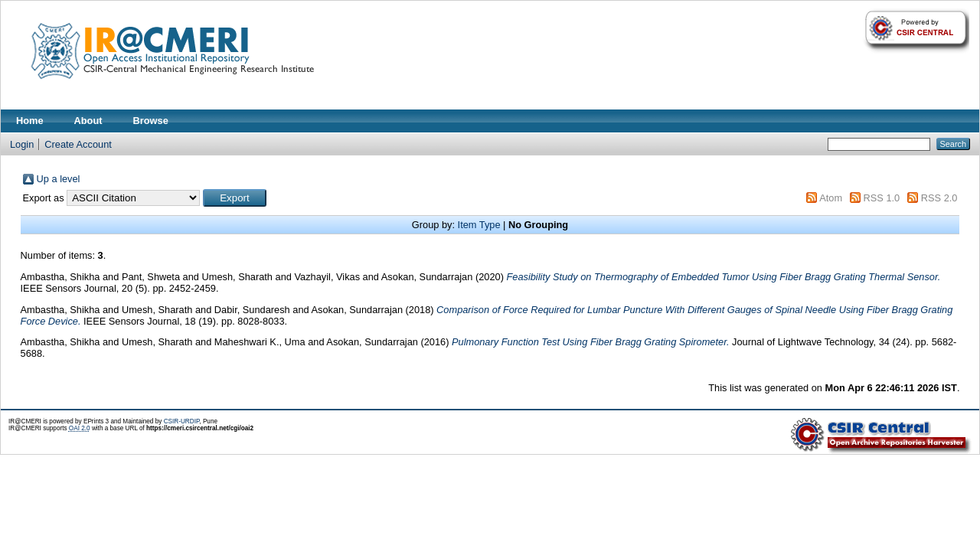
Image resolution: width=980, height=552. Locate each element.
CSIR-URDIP (182, 421)
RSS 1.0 (882, 198)
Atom (831, 198)
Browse (151, 121)
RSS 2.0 (939, 198)
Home (30, 121)
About (88, 121)
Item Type (479, 225)
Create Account (78, 144)
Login (22, 144)
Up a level (59, 179)
